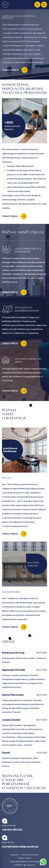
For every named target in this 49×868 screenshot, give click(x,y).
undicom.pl (29, 865)
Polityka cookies (25, 858)
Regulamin (15, 855)
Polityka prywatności (30, 855)
